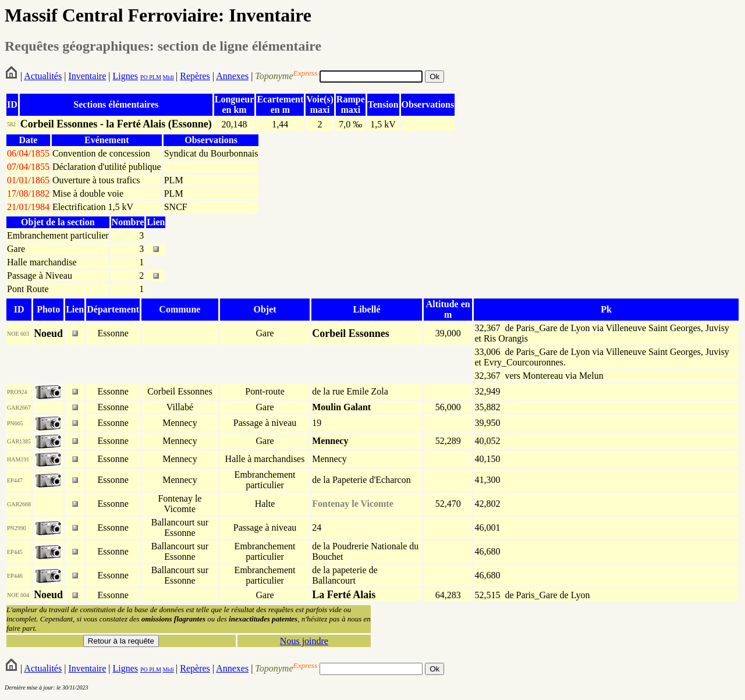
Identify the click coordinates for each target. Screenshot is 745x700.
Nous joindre (304, 641)
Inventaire (87, 76)
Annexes (232, 76)
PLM (155, 77)
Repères (195, 76)
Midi (168, 77)
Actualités (43, 76)
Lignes (125, 76)
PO (144, 77)
